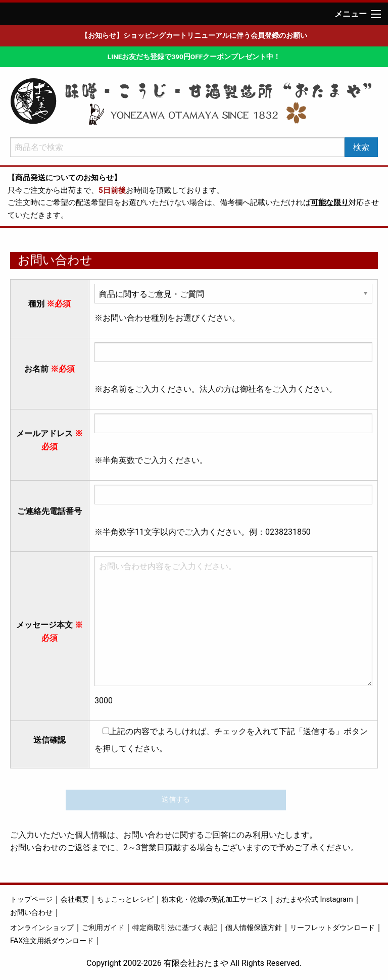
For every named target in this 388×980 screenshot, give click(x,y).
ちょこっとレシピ (125, 899)
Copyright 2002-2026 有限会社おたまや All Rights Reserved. (194, 963)
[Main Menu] (376, 14)
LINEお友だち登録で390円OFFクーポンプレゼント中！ (194, 57)
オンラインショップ (42, 928)
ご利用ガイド (103, 928)
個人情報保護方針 (254, 928)
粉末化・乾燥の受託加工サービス (215, 899)
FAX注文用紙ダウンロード (52, 941)
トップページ (31, 899)
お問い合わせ (31, 913)
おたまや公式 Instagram (314, 899)
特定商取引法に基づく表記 (175, 928)
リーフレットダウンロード (332, 928)
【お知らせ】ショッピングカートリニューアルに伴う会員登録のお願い (194, 35)
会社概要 (75, 899)
